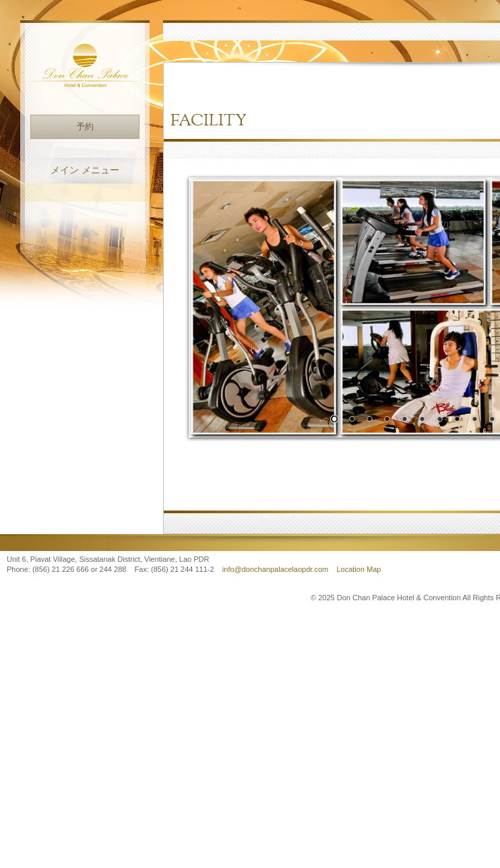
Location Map (358, 569)
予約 (85, 126)
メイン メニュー (85, 170)
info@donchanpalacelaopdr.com (276, 569)
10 (492, 420)
